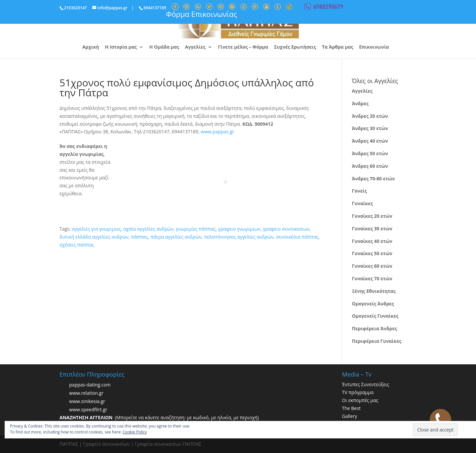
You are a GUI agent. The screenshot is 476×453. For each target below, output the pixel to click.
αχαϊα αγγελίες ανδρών (148, 229)
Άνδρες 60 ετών (370, 166)
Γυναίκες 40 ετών (372, 241)
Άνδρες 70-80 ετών (374, 179)
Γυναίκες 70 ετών (372, 278)
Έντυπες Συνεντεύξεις (366, 384)
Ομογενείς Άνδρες (373, 304)
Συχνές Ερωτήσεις (295, 47)
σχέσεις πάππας (77, 245)
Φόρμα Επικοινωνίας (201, 14)
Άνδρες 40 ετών (370, 141)
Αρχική (91, 47)
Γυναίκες (362, 203)
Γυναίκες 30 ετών (372, 228)
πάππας (139, 237)
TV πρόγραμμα (358, 392)
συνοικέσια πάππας (297, 237)
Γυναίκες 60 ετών (372, 266)
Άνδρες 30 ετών (370, 128)
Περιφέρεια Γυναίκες (377, 341)
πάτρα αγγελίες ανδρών (176, 237)
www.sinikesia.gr (87, 402)
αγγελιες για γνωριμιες (96, 229)
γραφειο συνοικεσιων (286, 229)
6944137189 (155, 8)
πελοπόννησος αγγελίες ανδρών (239, 237)
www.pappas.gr (217, 132)
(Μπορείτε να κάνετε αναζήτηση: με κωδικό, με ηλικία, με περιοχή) (159, 417)
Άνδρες (360, 103)
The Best (351, 408)
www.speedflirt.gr (88, 410)
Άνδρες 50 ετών (370, 153)
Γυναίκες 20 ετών (372, 216)
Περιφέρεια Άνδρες (375, 328)
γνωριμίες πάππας (196, 229)
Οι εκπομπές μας (360, 400)
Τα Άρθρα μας (338, 47)
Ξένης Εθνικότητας (374, 291)
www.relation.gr (86, 393)
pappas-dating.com (90, 385)
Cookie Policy (135, 432)
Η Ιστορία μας (121, 47)
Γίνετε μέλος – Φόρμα (243, 47)
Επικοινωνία (374, 47)
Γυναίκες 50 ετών (372, 253)
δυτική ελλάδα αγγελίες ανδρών (94, 237)
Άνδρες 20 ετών (370, 116)
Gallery (350, 416)
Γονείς (359, 191)
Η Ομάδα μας (164, 47)
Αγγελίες (195, 47)
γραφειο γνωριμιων (239, 229)
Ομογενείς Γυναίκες (375, 316)
